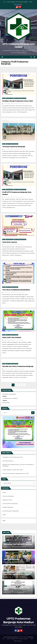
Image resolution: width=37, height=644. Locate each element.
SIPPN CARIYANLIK (18, 4)
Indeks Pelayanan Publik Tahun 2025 (13, 470)
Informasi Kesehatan (8, 496)
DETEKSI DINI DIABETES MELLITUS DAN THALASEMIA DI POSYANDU (18, 574)
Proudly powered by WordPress (11, 637)
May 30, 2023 (7, 292)
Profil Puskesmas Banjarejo (20, 98)
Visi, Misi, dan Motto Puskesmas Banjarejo (18, 366)
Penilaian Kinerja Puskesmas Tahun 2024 (18, 101)
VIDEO (4, 515)
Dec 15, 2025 (8, 577)
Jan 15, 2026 (8, 562)
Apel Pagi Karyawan (8, 461)
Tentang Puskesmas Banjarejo (14, 147)
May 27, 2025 (7, 149)
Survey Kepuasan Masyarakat (11, 511)
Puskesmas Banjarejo (18, 104)
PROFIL (31, 2)
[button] (31, 57)
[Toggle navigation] (34, 57)
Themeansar (30, 637)
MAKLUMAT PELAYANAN (12, 337)
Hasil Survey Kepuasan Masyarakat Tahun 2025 (16, 473)
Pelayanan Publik (10, 98)
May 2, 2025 (6, 245)
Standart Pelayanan (8, 507)
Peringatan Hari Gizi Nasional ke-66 (12, 457)
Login (4, 520)
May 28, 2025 (7, 104)
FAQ (4, 2)
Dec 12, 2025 (8, 592)
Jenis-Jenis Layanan (10, 242)
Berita (4, 98)
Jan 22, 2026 (8, 547)
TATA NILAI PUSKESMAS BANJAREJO (16, 290)
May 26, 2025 (7, 197)
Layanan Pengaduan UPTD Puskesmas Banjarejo (17, 2)
